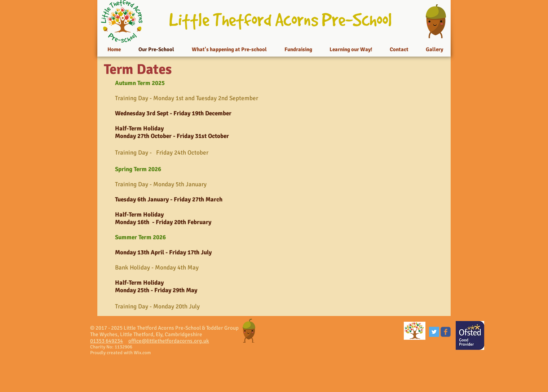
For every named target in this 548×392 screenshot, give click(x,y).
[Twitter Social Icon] (434, 332)
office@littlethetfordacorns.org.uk (169, 341)
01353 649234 (107, 341)
